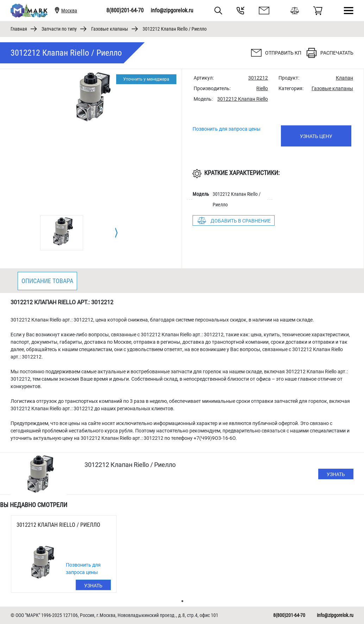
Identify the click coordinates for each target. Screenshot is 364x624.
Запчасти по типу (59, 29)
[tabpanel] (62, 233)
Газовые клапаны (110, 29)
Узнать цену (316, 136)
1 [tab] (182, 601)
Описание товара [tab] (47, 281)
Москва (69, 11)
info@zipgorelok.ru (172, 10)
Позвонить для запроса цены (227, 129)
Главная (19, 29)
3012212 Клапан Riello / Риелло (58, 525)
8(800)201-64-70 (125, 10)
